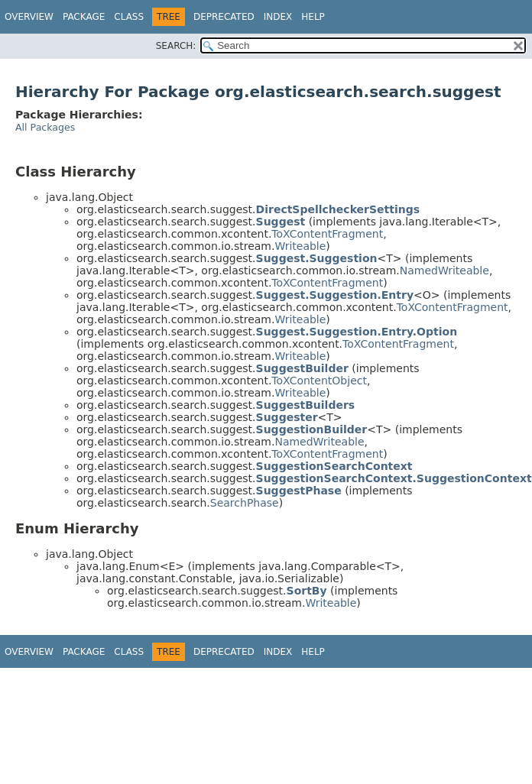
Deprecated (224, 17)
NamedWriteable (444, 271)
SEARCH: (176, 46)
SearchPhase (245, 503)
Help (313, 17)
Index (278, 17)
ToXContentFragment (327, 234)
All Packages (45, 127)
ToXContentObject (319, 381)
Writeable (300, 246)
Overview (29, 17)
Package (84, 17)
